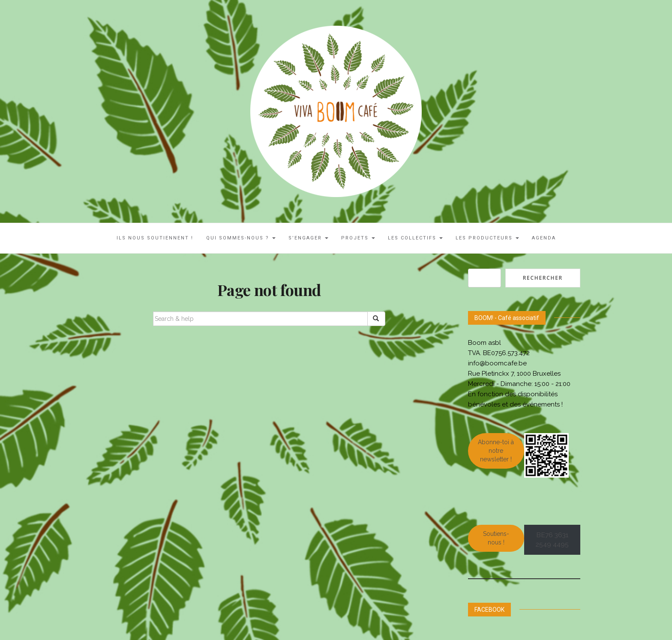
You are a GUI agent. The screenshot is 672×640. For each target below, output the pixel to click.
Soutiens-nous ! (496, 538)
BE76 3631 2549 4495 (552, 540)
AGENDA (544, 238)
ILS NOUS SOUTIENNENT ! (155, 238)
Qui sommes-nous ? (241, 238)
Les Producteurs (487, 238)
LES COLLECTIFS (415, 238)
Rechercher (543, 278)
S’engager (308, 238)
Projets (358, 238)
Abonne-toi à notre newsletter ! (496, 451)
